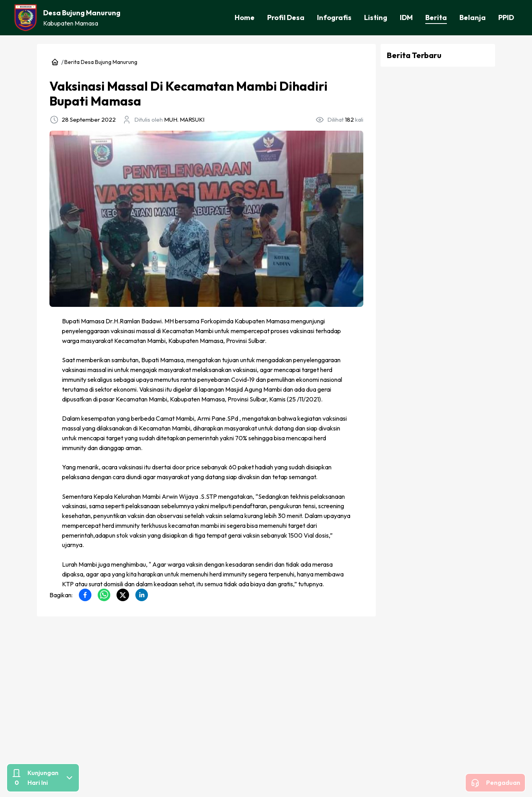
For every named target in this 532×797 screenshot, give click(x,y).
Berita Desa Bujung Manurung (97, 62)
